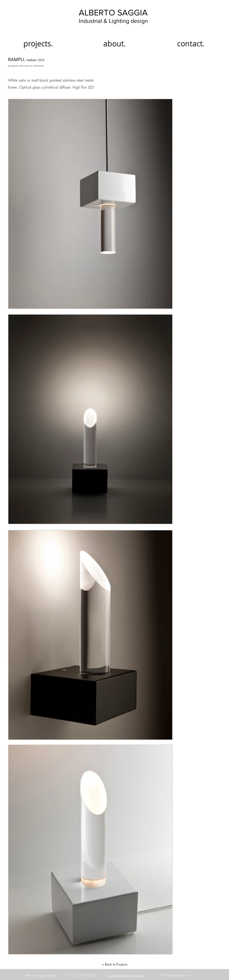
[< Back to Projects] (114, 964)
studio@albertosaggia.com (126, 975)
